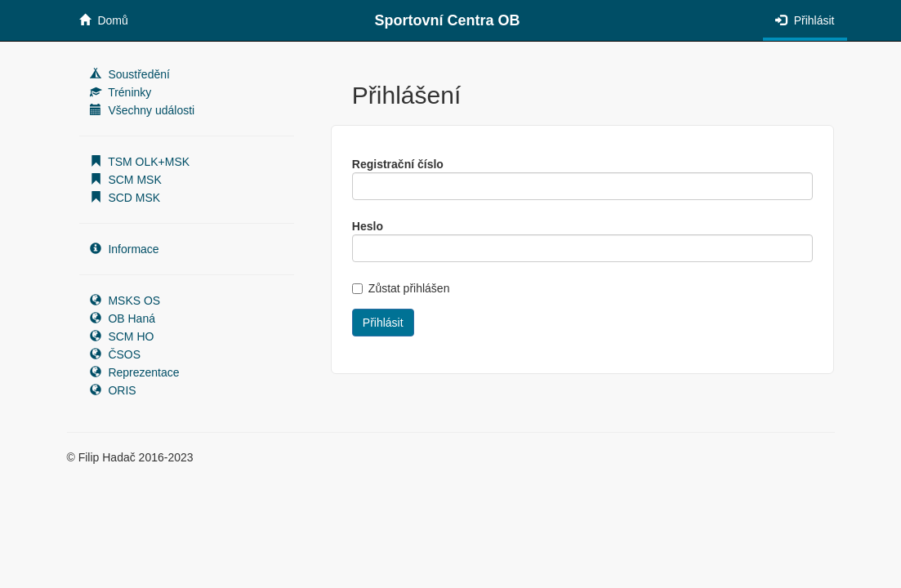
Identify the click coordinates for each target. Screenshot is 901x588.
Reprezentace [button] (135, 372)
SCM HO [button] (122, 336)
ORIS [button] (113, 390)
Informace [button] (125, 249)
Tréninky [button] (121, 92)
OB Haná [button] (123, 318)
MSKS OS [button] (125, 301)
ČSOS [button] (116, 354)
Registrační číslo (398, 164)
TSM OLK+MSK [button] (140, 162)
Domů (104, 20)
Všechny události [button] (143, 110)
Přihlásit (805, 20)
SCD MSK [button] (125, 198)
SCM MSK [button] (126, 180)
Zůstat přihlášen (401, 288)
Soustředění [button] (130, 74)
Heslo (368, 226)
